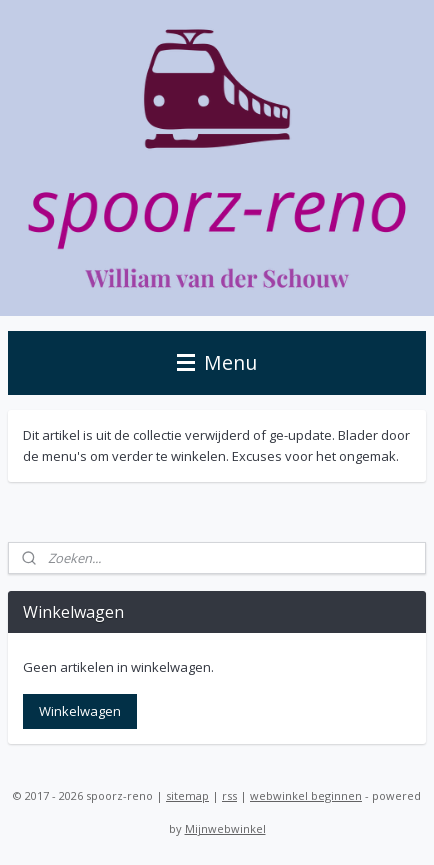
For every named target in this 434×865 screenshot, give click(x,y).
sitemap (187, 795)
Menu (217, 362)
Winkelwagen (80, 711)
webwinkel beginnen (306, 795)
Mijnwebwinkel (225, 828)
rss (229, 795)
